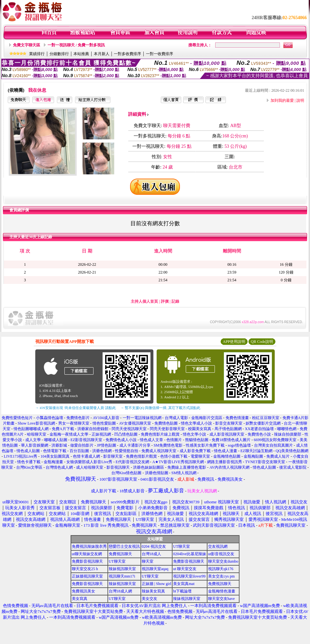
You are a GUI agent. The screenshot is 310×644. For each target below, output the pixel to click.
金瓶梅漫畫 (53, 462)
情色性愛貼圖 (104, 423)
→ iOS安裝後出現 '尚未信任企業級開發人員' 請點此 (76, 408)
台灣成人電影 (176, 418)
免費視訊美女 (83, 591)
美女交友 (149, 599)
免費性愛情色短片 (17, 418)
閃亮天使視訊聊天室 (129, 429)
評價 (165, 301)
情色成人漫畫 (226, 451)
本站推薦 (81, 54)
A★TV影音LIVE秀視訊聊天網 (178, 462)
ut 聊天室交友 (185, 569)
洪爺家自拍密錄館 (93, 429)
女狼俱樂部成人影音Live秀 (89, 462)
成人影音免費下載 (195, 451)
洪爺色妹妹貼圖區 (149, 467)
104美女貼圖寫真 (55, 456)
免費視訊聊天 (120, 554)
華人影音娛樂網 (35, 445)
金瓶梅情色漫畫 (222, 591)
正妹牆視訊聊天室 (87, 576)
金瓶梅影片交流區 (207, 418)
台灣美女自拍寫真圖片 (273, 445)
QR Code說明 (262, 342)
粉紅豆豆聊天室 (266, 418)
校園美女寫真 (200, 429)
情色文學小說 (194, 434)
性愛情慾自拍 (127, 451)
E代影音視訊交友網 (132, 462)
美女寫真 (80, 599)
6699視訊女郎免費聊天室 (275, 440)
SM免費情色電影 (168, 445)
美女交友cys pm (221, 576)
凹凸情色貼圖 (126, 434)
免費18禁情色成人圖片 (231, 440)
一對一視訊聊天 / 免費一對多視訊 (76, 45)
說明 (300, 100)
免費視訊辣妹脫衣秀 (89, 546)
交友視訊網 (218, 546)
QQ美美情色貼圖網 (292, 451)
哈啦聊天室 (37, 434)
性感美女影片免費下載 (205, 445)
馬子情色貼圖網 (228, 429)
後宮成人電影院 (293, 467)
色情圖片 (174, 440)
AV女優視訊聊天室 (135, 423)
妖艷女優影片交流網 (263, 423)
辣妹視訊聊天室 (122, 569)
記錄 (175, 301)
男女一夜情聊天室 (74, 423)
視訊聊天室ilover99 (189, 576)
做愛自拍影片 (82, 445)
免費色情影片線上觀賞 (160, 434)
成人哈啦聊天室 (90, 467)
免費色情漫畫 (237, 418)
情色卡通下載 (29, 462)
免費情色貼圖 (166, 423)
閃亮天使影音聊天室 (167, 429)
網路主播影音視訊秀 (225, 462)
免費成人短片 (278, 456)
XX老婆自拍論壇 (259, 429)
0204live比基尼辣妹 (190, 554)
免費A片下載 (63, 429)
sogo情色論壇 (239, 445)
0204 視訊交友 (154, 546)
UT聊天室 (182, 546)
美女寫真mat (184, 584)
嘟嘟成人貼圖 (56, 440)
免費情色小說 (259, 434)
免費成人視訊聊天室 (159, 451)
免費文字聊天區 (27, 45)
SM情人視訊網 (184, 473)
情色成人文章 (151, 440)
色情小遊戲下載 (174, 456)
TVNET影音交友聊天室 (265, 462)
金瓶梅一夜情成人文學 (69, 434)
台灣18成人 (151, 554)
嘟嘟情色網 (287, 429)
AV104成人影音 (106, 418)
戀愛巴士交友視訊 (124, 546)
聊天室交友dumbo (223, 561)
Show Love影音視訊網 (36, 423)
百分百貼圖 (79, 451)
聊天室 (148, 561)
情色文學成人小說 (196, 423)
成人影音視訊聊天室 (227, 434)
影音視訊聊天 (118, 467)
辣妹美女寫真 (153, 591)
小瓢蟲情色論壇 (50, 418)
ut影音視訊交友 (221, 554)
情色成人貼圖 (28, 451)
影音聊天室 (113, 456)
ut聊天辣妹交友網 (87, 554)
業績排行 (37, 54)
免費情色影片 (78, 418)
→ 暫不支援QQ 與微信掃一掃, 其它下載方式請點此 (160, 408)
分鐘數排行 (59, 54)
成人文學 (33, 440)
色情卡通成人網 (86, 456)
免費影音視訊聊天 (87, 561)
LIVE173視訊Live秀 (21, 456)
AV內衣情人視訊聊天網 (229, 467)
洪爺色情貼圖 (157, 473)
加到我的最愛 (282, 100)
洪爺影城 (59, 445)
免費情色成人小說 (121, 440)
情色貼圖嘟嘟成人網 (31, 429)
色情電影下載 (55, 451)
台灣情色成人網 (59, 467)
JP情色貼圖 (106, 445)
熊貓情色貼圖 (197, 440)
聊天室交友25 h (85, 569)
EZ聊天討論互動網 (256, 451)
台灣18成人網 (120, 591)
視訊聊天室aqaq (155, 569)
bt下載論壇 (182, 591)
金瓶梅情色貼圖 (227, 456)
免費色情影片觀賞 (141, 456)
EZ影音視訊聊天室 (87, 440)
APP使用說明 (234, 342)
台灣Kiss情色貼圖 (126, 473)
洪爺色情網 (102, 451)
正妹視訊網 (101, 434)
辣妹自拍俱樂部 (288, 434)
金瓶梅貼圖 (253, 456)
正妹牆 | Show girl (156, 584)
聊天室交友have (221, 599)
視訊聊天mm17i (122, 576)
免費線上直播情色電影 (187, 467)
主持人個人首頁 (144, 301)
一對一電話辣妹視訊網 (142, 418)
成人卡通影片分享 (135, 445)
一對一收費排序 (160, 54)
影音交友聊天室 (229, 423)
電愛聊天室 (200, 456)
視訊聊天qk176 (221, 569)
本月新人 (102, 54)
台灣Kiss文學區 (29, 467)
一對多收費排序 (127, 54)
